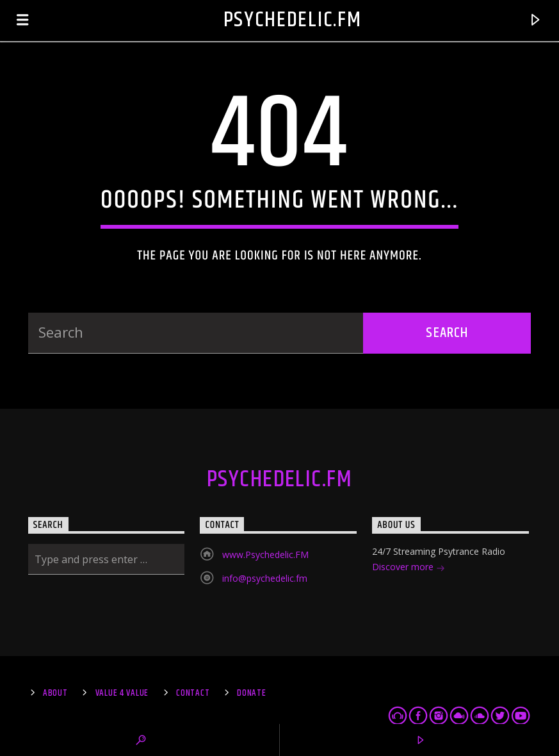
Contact (193, 693)
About (55, 693)
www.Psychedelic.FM (265, 555)
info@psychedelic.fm (265, 578)
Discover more (409, 568)
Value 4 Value (122, 693)
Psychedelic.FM (293, 20)
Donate (251, 693)
